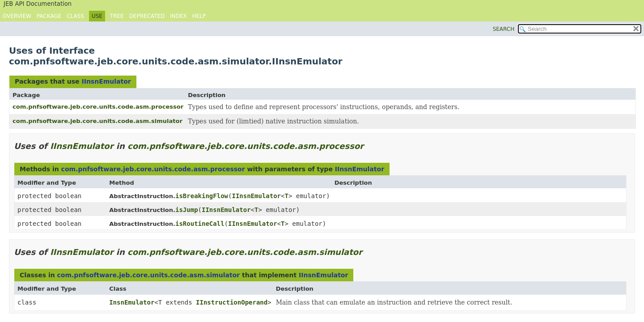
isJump (187, 210)
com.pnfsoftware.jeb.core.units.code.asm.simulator (97, 121)
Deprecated (147, 16)
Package (49, 16)
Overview (17, 16)
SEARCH (504, 29)
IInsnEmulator (106, 81)
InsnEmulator (132, 302)
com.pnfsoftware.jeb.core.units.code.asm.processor (98, 107)
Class (75, 16)
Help (199, 16)
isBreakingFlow (202, 196)
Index (178, 16)
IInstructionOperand (232, 302)
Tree (117, 16)
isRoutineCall (200, 224)
